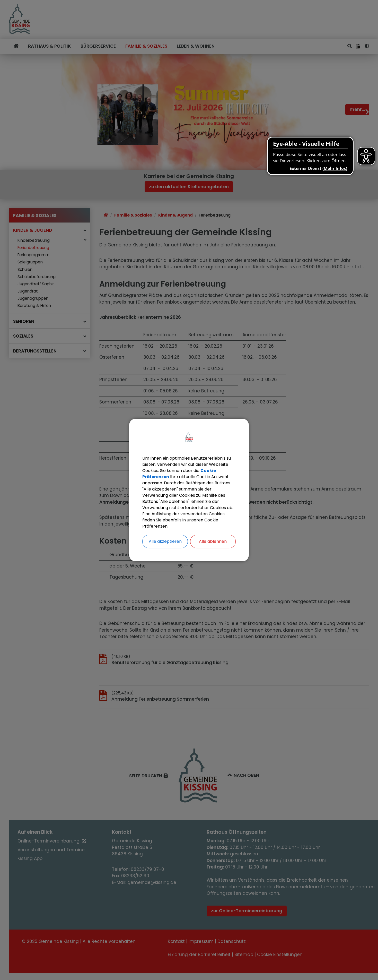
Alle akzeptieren (165, 541)
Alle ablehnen (213, 541)
